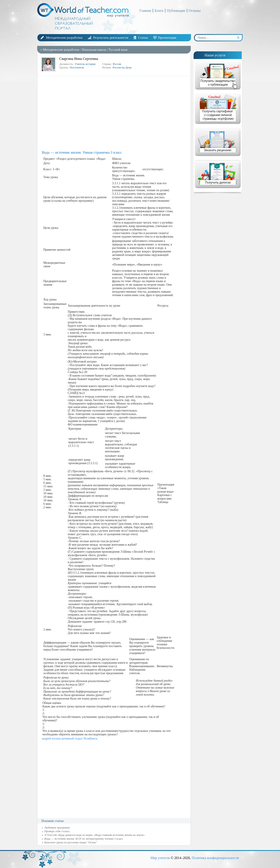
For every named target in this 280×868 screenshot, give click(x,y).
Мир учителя (160, 858)
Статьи (143, 38)
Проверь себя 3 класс (57, 831)
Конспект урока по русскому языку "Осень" (71, 842)
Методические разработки (64, 38)
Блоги (159, 11)
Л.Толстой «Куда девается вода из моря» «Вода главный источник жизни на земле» (95, 835)
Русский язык (118, 50)
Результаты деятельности (111, 38)
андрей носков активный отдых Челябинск (70, 739)
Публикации (176, 11)
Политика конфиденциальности (215, 858)
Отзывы (195, 11)
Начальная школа (94, 50)
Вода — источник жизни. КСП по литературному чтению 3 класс (84, 839)
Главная (145, 11)
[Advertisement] (115, 113)
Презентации (167, 38)
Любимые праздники (57, 827)
